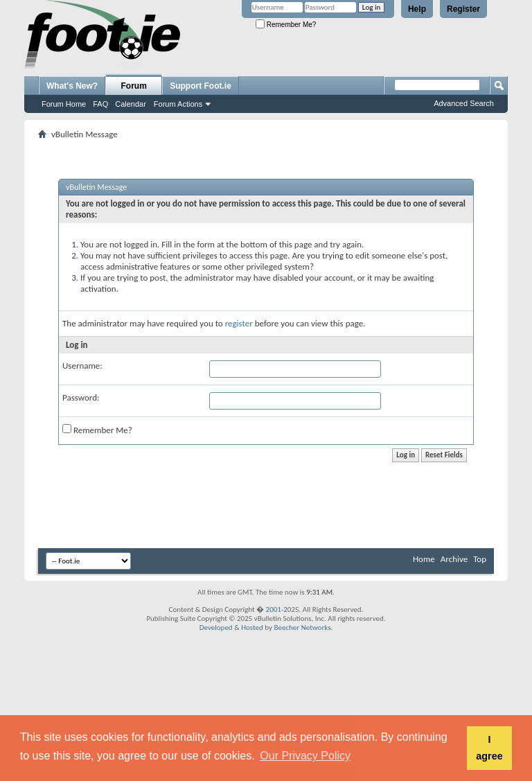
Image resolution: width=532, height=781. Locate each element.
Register (463, 9)
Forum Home (64, 104)
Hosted (252, 628)
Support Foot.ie (201, 86)
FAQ (100, 104)
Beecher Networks (302, 628)
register (239, 323)
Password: (81, 397)
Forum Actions (178, 104)
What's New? (72, 86)
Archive (454, 559)
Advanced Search (464, 103)
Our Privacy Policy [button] (305, 756)
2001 (274, 609)
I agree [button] (489, 748)
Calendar (131, 104)
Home (424, 559)
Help (417, 9)
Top (480, 559)
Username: (82, 366)
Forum (134, 86)
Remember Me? (286, 25)
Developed (216, 628)
